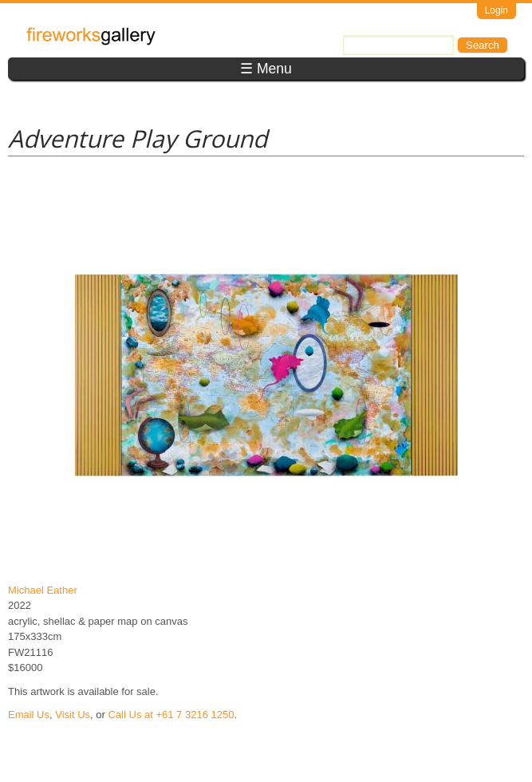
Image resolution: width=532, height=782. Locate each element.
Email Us (29, 715)
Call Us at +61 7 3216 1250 (171, 715)
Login (497, 10)
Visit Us (73, 715)
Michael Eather (43, 590)
